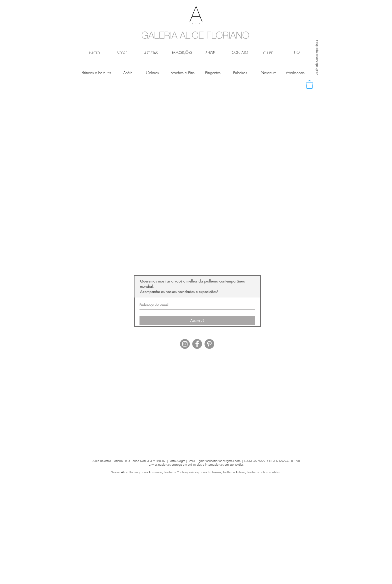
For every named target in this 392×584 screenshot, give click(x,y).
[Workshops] (295, 73)
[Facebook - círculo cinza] (197, 344)
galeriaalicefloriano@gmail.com (220, 461)
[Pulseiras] (240, 73)
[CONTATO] (240, 53)
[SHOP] (210, 53)
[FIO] (297, 53)
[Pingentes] (213, 73)
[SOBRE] (122, 53)
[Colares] (152, 73)
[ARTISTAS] (151, 53)
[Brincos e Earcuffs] (96, 73)
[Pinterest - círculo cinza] (209, 344)
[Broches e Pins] (182, 73)
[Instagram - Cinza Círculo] (185, 344)
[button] (309, 84)
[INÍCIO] (94, 53)
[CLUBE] (268, 53)
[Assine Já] (197, 321)
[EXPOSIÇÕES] (182, 53)
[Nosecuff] (268, 73)
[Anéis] (128, 73)
